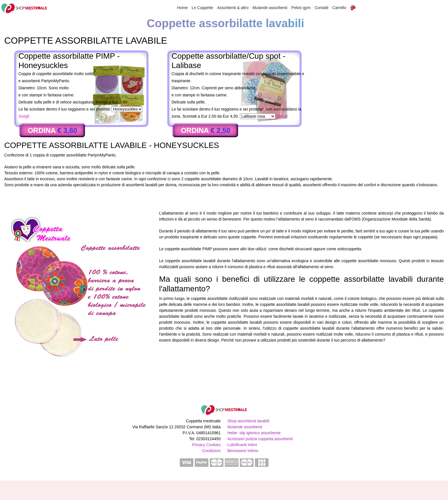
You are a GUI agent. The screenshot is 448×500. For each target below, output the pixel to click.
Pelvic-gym (301, 8)
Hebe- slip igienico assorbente (254, 433)
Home (182, 8)
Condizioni (211, 451)
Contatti (322, 8)
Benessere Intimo (243, 451)
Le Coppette (202, 8)
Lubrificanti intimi (242, 445)
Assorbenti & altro (233, 8)
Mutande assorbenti (270, 8)
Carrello (339, 8)
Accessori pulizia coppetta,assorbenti (260, 439)
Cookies (213, 445)
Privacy (199, 445)
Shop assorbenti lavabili (248, 421)
